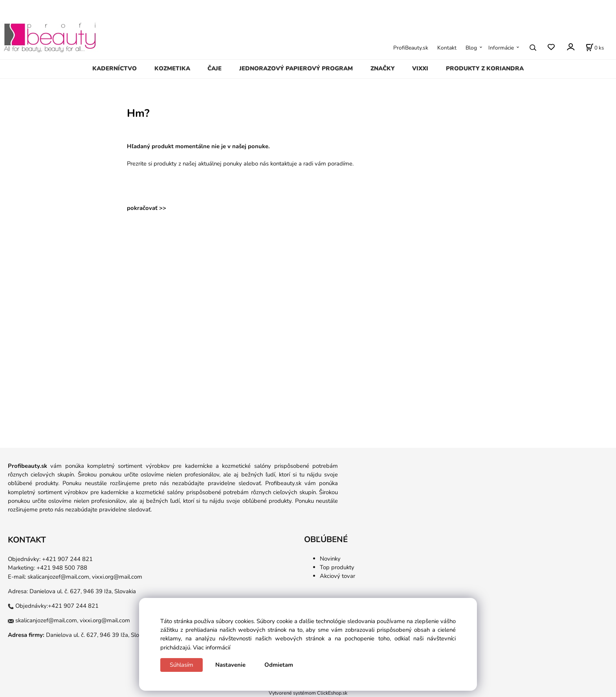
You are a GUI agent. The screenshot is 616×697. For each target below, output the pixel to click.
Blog (471, 48)
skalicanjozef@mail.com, (59, 577)
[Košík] (595, 48)
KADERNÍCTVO (115, 68)
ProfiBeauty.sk (411, 48)
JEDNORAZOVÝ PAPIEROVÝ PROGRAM (296, 68)
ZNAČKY (383, 68)
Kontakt (447, 48)
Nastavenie (230, 665)
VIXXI (420, 68)
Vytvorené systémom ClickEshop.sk (308, 693)
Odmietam (279, 665)
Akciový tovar (337, 576)
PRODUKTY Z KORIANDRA (485, 68)
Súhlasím (181, 665)
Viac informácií (212, 647)
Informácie (501, 48)
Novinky (330, 559)
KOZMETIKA (172, 68)
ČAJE (214, 68)
